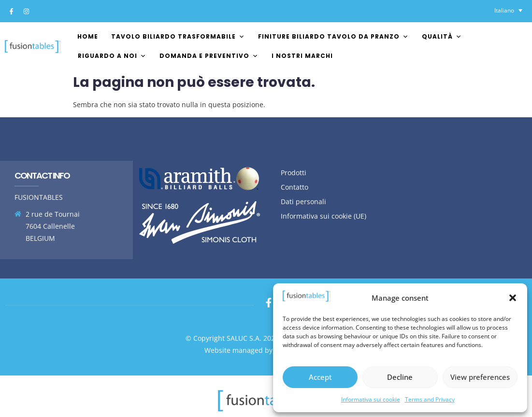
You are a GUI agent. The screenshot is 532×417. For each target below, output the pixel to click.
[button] (513, 298)
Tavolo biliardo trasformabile (178, 36)
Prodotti (294, 173)
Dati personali (303, 202)
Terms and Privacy (430, 399)
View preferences (480, 377)
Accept (320, 377)
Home (88, 36)
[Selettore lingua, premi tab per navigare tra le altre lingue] (508, 10)
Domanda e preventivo (209, 56)
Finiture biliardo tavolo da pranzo (333, 36)
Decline (400, 377)
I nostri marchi (302, 56)
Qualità (442, 36)
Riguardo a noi (112, 56)
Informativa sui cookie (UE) (324, 216)
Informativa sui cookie (371, 399)
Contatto (295, 187)
